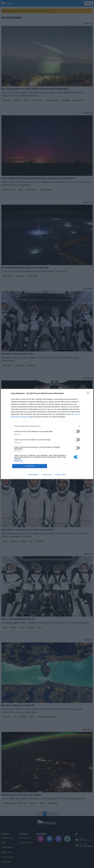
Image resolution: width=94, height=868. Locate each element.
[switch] (77, 431)
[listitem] (47, 426)
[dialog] (47, 434)
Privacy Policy (61, 475)
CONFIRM (30, 466)
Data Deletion (33, 475)
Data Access (47, 475)
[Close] (89, 394)
